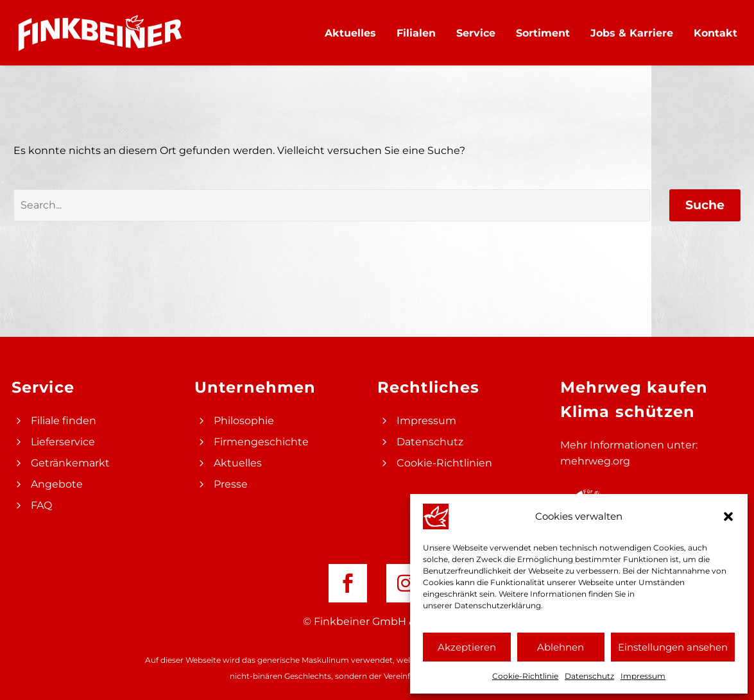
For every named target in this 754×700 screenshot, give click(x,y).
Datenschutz (589, 676)
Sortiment (543, 33)
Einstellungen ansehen (673, 647)
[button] (728, 516)
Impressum (643, 676)
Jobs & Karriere (632, 33)
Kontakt (715, 33)
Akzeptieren (467, 647)
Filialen (416, 33)
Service (476, 33)
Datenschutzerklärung (498, 605)
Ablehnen (561, 647)
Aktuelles (350, 33)
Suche (705, 205)
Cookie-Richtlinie (525, 676)
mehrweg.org (595, 461)
